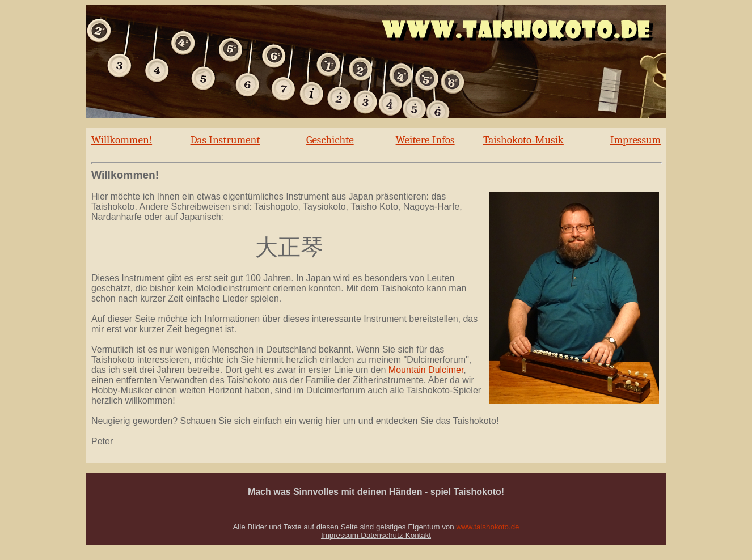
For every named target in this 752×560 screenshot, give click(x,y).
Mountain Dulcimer (426, 370)
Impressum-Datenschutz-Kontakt (376, 535)
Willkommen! (122, 140)
